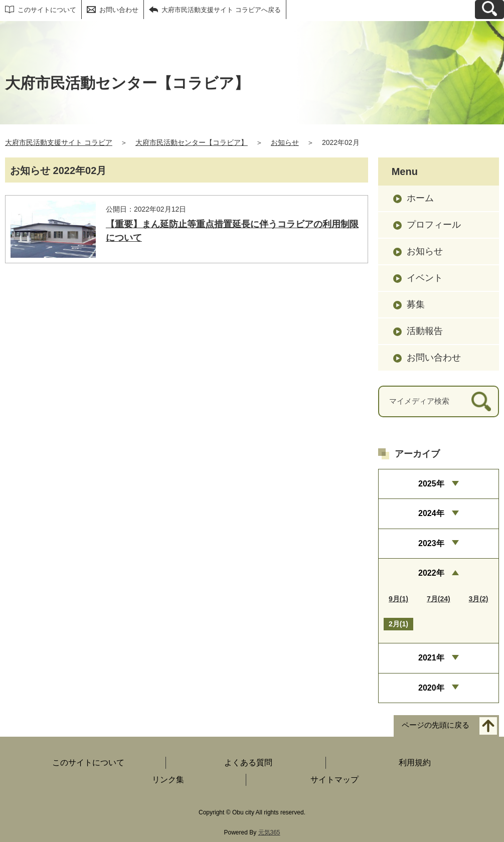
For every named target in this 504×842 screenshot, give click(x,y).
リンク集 (168, 780)
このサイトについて (47, 10)
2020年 (431, 688)
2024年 (431, 513)
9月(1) (398, 599)
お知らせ (285, 142)
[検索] (481, 401)
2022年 (431, 573)
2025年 (431, 484)
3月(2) (479, 599)
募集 (416, 304)
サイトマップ (334, 780)
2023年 (431, 543)
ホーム (420, 198)
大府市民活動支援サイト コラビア (59, 142)
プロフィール (434, 225)
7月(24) (439, 599)
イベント (425, 278)
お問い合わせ (119, 10)
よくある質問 (248, 763)
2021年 (431, 658)
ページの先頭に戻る (436, 725)
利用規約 (415, 763)
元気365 (269, 832)
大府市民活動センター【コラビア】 (192, 142)
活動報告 (425, 331)
